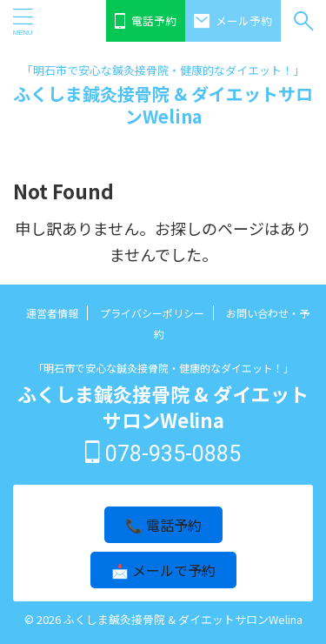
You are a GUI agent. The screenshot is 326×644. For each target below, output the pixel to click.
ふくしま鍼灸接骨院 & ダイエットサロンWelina (163, 105)
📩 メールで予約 (163, 570)
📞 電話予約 (163, 525)
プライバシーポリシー (152, 313)
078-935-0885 (163, 454)
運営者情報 (52, 313)
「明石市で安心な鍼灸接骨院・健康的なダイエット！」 (163, 368)
